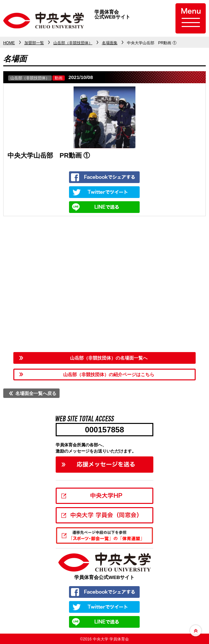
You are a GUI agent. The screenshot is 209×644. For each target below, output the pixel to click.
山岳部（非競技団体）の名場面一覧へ (109, 358)
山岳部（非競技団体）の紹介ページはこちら (109, 375)
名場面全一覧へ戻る (36, 393)
